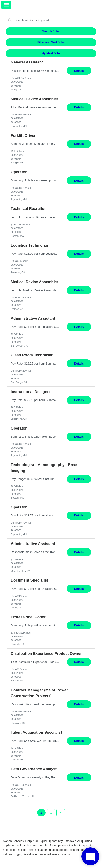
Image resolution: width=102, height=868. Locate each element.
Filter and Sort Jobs (51, 42)
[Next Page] (61, 813)
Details (79, 71)
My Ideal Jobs (51, 53)
